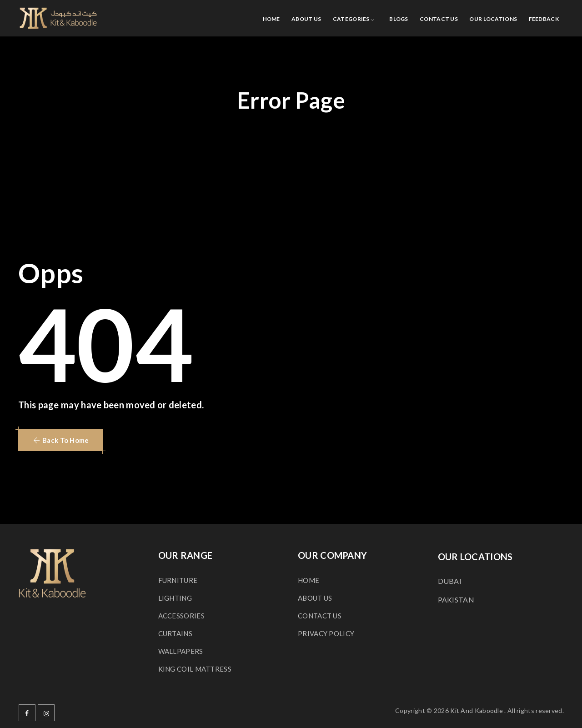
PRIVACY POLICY (326, 633)
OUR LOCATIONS (493, 19)
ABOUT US (306, 19)
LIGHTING (175, 598)
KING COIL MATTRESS (195, 669)
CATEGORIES (351, 19)
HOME (271, 19)
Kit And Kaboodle (477, 710)
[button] (60, 440)
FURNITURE (178, 580)
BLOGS (399, 19)
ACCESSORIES (181, 616)
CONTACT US (439, 19)
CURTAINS (175, 633)
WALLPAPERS (181, 651)
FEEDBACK (544, 19)
